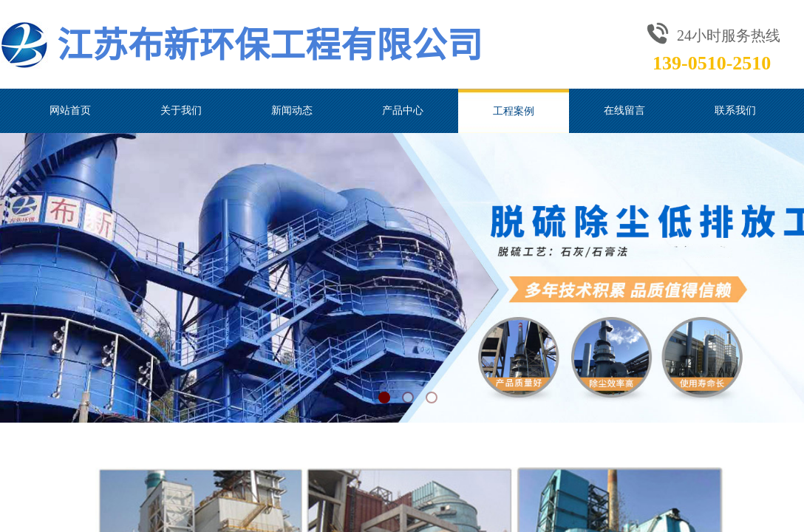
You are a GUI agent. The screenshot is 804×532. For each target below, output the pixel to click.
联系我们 (735, 110)
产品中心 (403, 110)
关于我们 (181, 110)
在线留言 (624, 110)
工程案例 (514, 111)
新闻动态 (292, 110)
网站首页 (70, 110)
